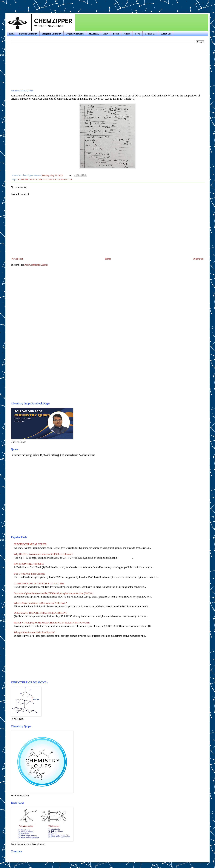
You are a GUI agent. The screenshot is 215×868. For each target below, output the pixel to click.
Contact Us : (151, 34)
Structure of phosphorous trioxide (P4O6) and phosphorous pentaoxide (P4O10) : (54, 593)
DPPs (106, 34)
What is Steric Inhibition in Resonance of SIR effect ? (40, 603)
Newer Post (17, 259)
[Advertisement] (37, 4)
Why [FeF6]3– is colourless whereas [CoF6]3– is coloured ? (44, 554)
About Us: (166, 34)
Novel (138, 34)
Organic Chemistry (75, 34)
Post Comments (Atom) (36, 265)
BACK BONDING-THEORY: (29, 564)
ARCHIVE (94, 34)
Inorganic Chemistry (52, 34)
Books (116, 34)
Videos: (127, 34)
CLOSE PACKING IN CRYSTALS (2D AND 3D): (39, 584)
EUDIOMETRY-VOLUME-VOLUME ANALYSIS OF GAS (45, 180)
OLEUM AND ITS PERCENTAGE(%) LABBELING (41, 613)
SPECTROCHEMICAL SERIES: (30, 544)
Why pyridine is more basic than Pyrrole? (34, 632)
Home (12, 34)
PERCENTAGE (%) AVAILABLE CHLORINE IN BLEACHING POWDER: (52, 623)
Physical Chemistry (28, 34)
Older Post (198, 259)
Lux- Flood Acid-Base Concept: (30, 574)
